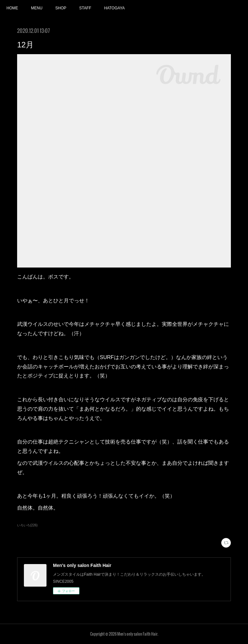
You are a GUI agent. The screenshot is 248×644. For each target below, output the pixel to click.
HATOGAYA (114, 8)
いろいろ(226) (27, 525)
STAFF (85, 8)
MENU (37, 8)
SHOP (61, 8)
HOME (12, 8)
